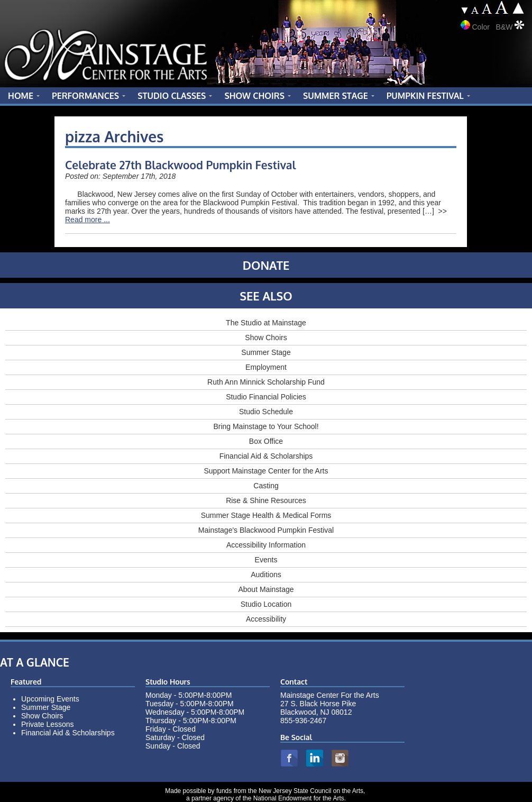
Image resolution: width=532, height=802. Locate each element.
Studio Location (266, 604)
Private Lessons (48, 724)
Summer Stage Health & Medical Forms (266, 515)
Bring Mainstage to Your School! (266, 426)
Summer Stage (266, 352)
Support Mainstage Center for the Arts (266, 471)
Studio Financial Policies (266, 397)
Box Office (266, 441)
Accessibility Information (266, 545)
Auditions (266, 575)
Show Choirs (266, 338)
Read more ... (88, 220)
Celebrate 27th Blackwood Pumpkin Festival (181, 165)
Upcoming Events (50, 699)
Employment (266, 367)
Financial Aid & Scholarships (266, 456)
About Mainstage (266, 589)
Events (266, 560)
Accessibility (266, 619)
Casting (266, 486)
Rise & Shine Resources (266, 500)
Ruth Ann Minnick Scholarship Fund (266, 382)
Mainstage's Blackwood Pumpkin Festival (266, 530)
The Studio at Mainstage (266, 323)
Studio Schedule (266, 412)
